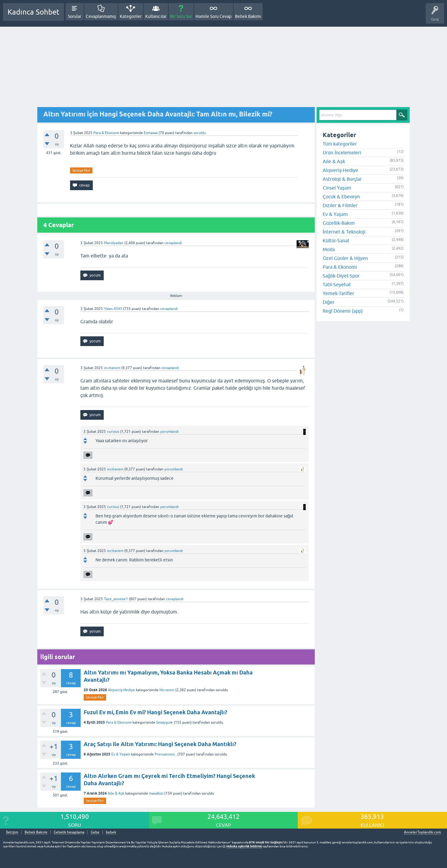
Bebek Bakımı (248, 16)
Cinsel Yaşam (337, 188)
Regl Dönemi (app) (343, 311)
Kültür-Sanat (336, 241)
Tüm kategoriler (340, 144)
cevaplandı (173, 243)
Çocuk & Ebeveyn (341, 197)
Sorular (75, 16)
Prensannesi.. (166, 754)
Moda (329, 249)
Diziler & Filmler (340, 205)
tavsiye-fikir (81, 170)
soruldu (200, 133)
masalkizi (156, 793)
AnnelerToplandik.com (422, 832)
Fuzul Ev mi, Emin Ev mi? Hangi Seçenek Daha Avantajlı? (155, 712)
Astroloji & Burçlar (342, 179)
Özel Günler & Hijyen (345, 258)
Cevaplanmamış (101, 16)
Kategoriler (131, 16)
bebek (111, 832)
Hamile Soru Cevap (213, 16)
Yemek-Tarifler (338, 293)
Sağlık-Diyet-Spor (341, 276)
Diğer (329, 302)
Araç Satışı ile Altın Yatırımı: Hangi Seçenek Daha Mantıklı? (160, 744)
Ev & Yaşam (121, 754)
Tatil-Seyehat (337, 284)
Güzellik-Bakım (339, 223)
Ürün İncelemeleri (342, 153)
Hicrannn (167, 690)
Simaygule (165, 722)
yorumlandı (169, 432)
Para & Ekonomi (106, 133)
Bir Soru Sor (181, 16)
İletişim (12, 832)
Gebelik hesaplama (69, 832)
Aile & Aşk (116, 793)
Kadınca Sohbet (34, 12)
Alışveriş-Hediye (121, 690)
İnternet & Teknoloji (344, 232)
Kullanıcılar (156, 16)
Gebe (95, 832)
